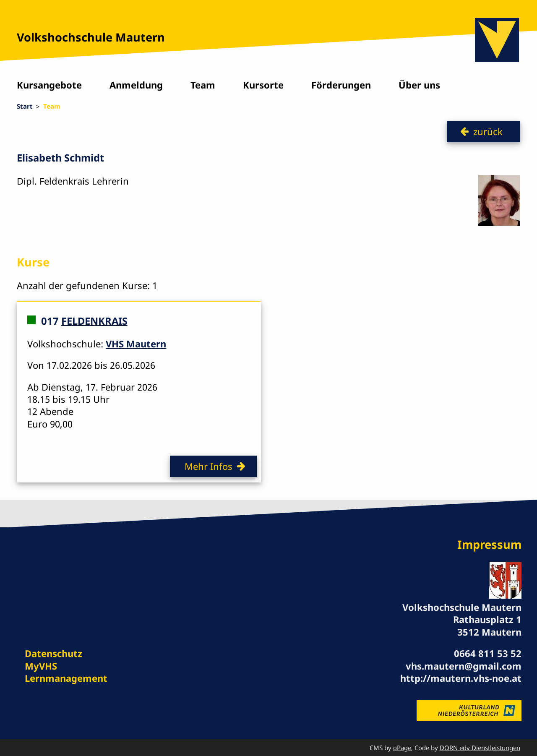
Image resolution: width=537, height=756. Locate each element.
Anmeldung (136, 85)
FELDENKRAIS (94, 321)
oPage (402, 748)
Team (203, 85)
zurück (488, 131)
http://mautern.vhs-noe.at (461, 678)
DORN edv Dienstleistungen (480, 748)
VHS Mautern (136, 344)
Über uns (419, 85)
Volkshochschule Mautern (91, 37)
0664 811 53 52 (488, 653)
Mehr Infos (209, 466)
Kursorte (263, 85)
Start (25, 106)
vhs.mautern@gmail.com (464, 666)
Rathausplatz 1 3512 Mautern (487, 625)
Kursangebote (49, 85)
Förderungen (341, 85)
